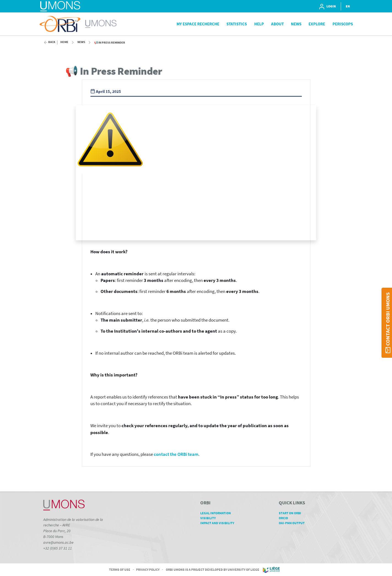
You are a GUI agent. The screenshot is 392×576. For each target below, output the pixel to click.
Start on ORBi (292, 513)
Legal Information (217, 513)
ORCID (285, 518)
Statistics (237, 24)
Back (52, 42)
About (277, 24)
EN (348, 6)
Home (64, 42)
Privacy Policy (148, 569)
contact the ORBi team (176, 454)
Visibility (210, 518)
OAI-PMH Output (294, 523)
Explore (317, 24)
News (296, 24)
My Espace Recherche (198, 24)
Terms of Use (120, 569)
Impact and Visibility (219, 523)
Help (259, 24)
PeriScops (343, 24)
